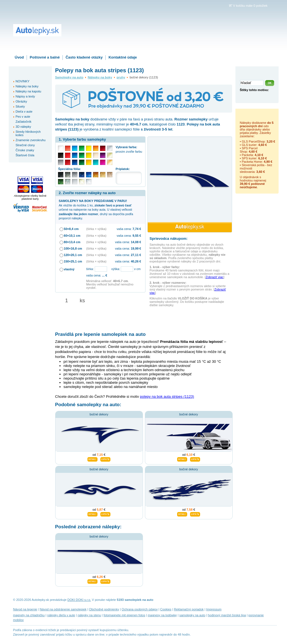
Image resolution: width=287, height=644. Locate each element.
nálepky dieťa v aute (61, 615)
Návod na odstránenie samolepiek (63, 609)
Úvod (19, 57)
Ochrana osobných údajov (140, 609)
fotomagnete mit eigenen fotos (124, 615)
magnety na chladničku (29, 615)
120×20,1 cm (73, 255)
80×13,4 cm (72, 242)
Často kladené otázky (84, 57)
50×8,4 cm (71, 229)
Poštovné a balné (45, 57)
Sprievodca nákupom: (169, 239)
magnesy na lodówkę (162, 615)
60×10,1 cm (72, 236)
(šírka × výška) (96, 229)
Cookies (166, 609)
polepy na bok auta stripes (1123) (167, 397)
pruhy (121, 77)
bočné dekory (99, 414)
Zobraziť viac (215, 277)
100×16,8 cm (73, 248)
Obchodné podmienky (104, 609)
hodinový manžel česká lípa (227, 615)
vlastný (69, 269)
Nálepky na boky (100, 77)
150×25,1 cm (73, 261)
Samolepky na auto (69, 77)
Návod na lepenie (25, 609)
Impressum (214, 609)
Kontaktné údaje (123, 57)
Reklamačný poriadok (189, 609)
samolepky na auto (192, 615)
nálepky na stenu (89, 615)
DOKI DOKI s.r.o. (79, 600)
